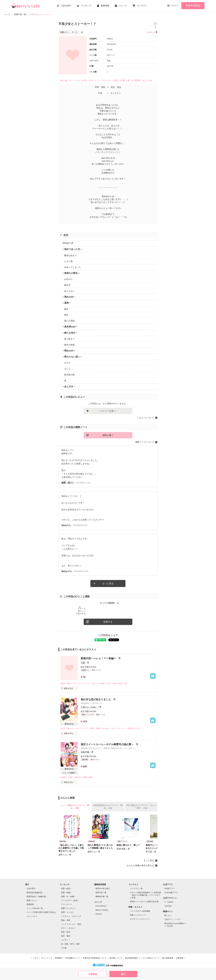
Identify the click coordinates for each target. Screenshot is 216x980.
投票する (108, 622)
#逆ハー (95, 683)
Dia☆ (64, 525)
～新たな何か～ (70, 333)
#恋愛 (122, 80)
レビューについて (146, 418)
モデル (67, 363)
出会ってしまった (73, 267)
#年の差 (64, 80)
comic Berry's (101, 906)
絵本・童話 (66, 936)
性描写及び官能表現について (95, 958)
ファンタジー (67, 904)
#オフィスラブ (82, 728)
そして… (68, 369)
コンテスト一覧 (136, 888)
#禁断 (98, 728)
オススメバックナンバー (140, 919)
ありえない (69, 291)
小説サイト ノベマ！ (173, 919)
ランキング (86, 6)
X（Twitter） (169, 902)
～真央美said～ (70, 327)
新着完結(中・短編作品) (36, 896)
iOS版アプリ (170, 888)
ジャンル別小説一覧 (35, 908)
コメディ (65, 940)
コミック (123, 6)
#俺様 (102, 683)
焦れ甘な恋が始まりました (96, 699)
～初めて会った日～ (72, 249)
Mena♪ (150, 32)
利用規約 (59, 958)
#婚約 (91, 777)
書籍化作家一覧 (102, 896)
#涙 (126, 683)
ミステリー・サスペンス (71, 916)
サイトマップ (47, 958)
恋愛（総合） (67, 888)
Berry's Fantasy (102, 910)
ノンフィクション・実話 (71, 924)
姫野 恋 (66, 483)
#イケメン (122, 728)
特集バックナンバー (138, 915)
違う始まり (69, 339)
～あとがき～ (69, 386)
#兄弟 (114, 683)
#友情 (120, 683)
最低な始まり (70, 255)
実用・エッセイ (67, 912)
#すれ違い (106, 728)
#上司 (137, 728)
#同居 (71, 777)
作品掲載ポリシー (73, 958)
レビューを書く (108, 411)
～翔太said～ (69, 297)
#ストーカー (75, 80)
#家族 (63, 683)
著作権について (116, 958)
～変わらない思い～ (72, 357)
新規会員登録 (193, 5)
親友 (66, 309)
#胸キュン (71, 728)
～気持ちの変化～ (71, 273)
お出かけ (68, 279)
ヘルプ (35, 958)
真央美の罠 (69, 375)
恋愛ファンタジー (68, 908)
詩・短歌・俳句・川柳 (70, 944)
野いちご (168, 915)
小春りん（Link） (89, 707)
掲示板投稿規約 (132, 958)
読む (123, 974)
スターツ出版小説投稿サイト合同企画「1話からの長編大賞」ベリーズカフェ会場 (145, 895)
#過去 (69, 683)
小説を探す (66, 6)
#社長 (63, 728)
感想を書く (108, 435)
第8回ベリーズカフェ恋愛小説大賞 (144, 902)
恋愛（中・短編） (68, 896)
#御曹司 (130, 728)
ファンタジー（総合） (70, 900)
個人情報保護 (168, 958)
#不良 (85, 80)
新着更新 (30, 904)
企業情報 (180, 958)
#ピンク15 (147, 80)
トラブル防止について (150, 958)
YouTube (168, 906)
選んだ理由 (69, 321)
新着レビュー (32, 900)
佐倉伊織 (85, 752)
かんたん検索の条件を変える (140, 865)
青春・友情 (66, 920)
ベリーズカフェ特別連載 (140, 911)
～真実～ (67, 303)
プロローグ (68, 243)
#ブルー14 (77, 683)
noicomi (99, 914)
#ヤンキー (107, 80)
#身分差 (77, 777)
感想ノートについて (145, 442)
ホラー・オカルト (68, 928)
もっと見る (108, 583)
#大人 (114, 728)
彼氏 (66, 315)
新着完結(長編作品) (34, 893)
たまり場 (68, 261)
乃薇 (83, 663)
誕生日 (67, 285)
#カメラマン (95, 80)
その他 (64, 948)
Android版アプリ (171, 893)
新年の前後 (69, 345)
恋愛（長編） (67, 893)
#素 (128, 80)
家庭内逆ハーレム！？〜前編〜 (99, 658)
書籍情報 (105, 6)
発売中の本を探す (103, 888)
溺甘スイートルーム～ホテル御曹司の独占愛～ (108, 744)
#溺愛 (92, 728)
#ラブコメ (87, 683)
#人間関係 (136, 80)
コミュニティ (32, 916)
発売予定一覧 (101, 893)
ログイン (175, 5)
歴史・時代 (66, 932)
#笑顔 (116, 80)
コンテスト (142, 6)
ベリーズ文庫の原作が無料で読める (41, 912)
